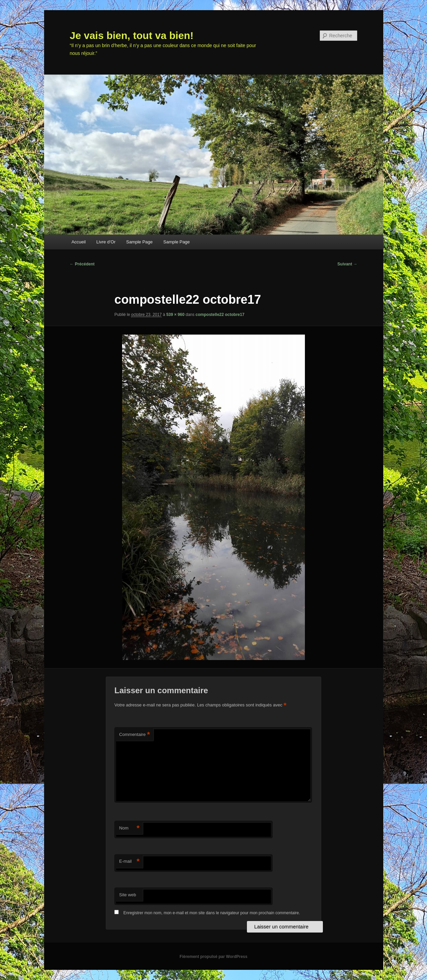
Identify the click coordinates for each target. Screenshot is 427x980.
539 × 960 (175, 315)
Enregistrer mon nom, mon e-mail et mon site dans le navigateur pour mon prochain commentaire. (212, 913)
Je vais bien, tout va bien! (132, 35)
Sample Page (139, 242)
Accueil (79, 242)
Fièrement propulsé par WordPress (214, 957)
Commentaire (134, 735)
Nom (129, 828)
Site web (128, 895)
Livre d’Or (106, 242)
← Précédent (82, 264)
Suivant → (347, 264)
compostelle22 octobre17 (220, 315)
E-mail (129, 862)
